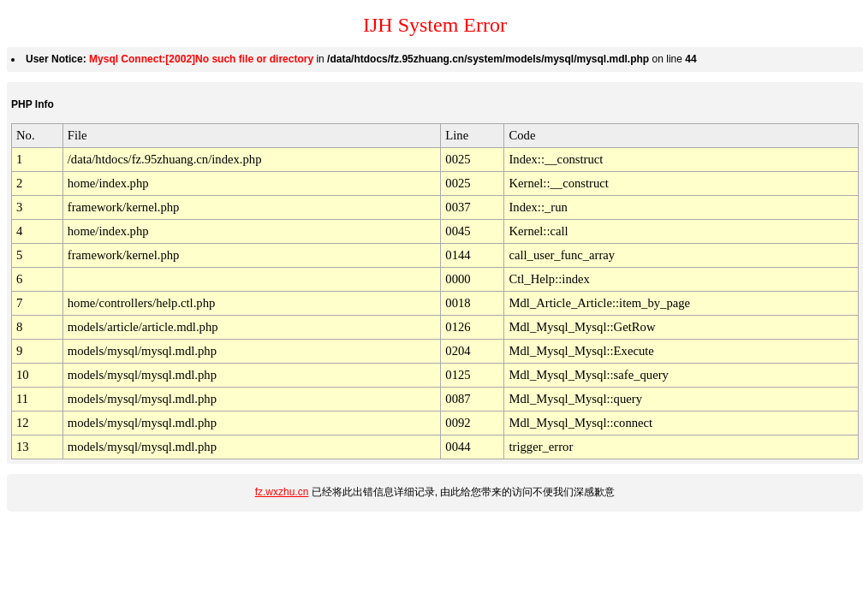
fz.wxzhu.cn (282, 492)
